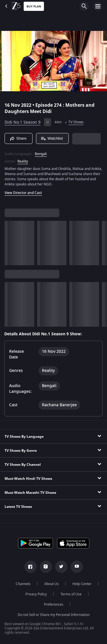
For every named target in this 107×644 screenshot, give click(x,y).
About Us (52, 584)
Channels (23, 584)
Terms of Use (71, 594)
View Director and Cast (23, 193)
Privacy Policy (36, 594)
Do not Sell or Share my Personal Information (54, 615)
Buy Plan (34, 6)
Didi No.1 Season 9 (23, 122)
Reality (23, 161)
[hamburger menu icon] (98, 6)
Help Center (82, 584)
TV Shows (76, 122)
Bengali (41, 154)
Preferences (54, 605)
